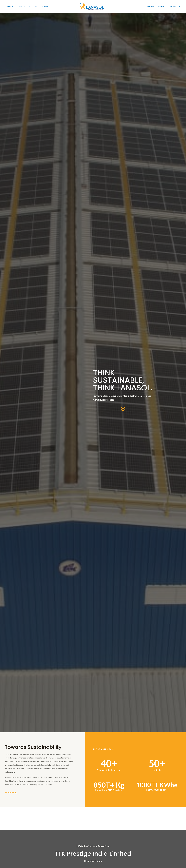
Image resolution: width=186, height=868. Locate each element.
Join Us (10, 7)
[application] (29, 7)
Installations (41, 7)
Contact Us (175, 7)
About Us (150, 7)
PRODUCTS (24, 7)
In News (162, 7)
